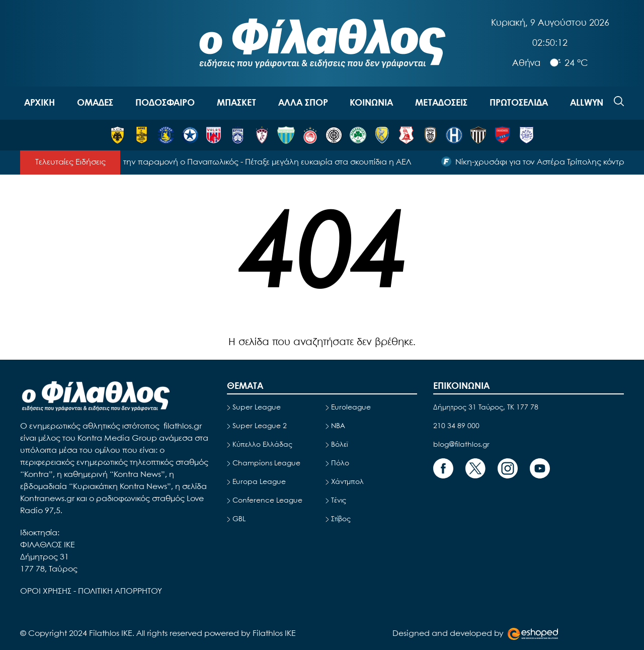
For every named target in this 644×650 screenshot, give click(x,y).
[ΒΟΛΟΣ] (214, 135)
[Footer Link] (443, 468)
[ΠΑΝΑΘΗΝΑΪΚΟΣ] (358, 135)
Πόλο (340, 463)
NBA (338, 426)
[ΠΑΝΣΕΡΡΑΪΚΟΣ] (406, 135)
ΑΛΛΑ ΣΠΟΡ (303, 103)
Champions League (266, 463)
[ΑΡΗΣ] (142, 135)
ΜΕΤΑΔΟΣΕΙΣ (441, 103)
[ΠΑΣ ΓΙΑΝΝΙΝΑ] (527, 135)
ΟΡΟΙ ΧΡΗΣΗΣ (47, 591)
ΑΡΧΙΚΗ (39, 103)
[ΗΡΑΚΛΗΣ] (454, 135)
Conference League (267, 501)
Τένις (339, 501)
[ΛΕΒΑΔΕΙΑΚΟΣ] (286, 135)
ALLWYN (587, 103)
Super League (257, 408)
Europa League (259, 482)
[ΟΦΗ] (334, 135)
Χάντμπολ (347, 482)
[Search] (619, 101)
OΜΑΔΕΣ (95, 103)
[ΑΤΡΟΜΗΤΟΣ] (190, 135)
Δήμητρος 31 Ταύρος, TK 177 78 (486, 408)
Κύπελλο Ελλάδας (262, 445)
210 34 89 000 (456, 426)
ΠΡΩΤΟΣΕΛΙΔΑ (519, 103)
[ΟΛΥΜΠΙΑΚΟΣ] (310, 135)
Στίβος (341, 519)
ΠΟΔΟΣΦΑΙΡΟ (165, 103)
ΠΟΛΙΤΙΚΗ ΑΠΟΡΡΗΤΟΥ (120, 591)
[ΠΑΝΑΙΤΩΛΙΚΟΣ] (382, 135)
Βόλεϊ (339, 445)
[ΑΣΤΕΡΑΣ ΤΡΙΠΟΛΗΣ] (166, 135)
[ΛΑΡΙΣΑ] (262, 135)
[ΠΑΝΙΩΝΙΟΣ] (502, 135)
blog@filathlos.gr (461, 445)
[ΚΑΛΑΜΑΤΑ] (478, 135)
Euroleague (351, 408)
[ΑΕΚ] (117, 135)
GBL (239, 519)
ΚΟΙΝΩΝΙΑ (371, 103)
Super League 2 (260, 426)
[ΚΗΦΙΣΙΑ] (238, 135)
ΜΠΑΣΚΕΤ (236, 103)
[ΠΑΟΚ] (430, 135)
